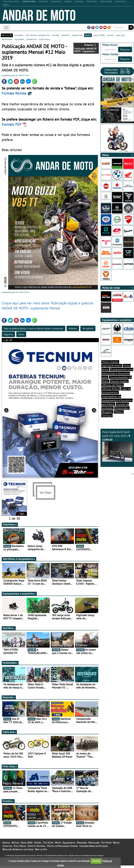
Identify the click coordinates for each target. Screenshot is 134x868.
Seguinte (8, 334)
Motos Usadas (110, 362)
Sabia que (9, 734)
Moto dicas (10, 769)
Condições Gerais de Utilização (94, 848)
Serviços (107, 416)
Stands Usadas (119, 381)
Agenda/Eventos (112, 366)
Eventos (8, 804)
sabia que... (121, 35)
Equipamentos (69, 845)
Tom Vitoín (48, 845)
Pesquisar (125, 49)
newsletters (77, 35)
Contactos (7, 848)
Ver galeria (88, 328)
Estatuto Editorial (37, 848)
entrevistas (32, 39)
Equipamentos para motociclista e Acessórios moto (117, 373)
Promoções (82, 845)
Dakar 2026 (27, 845)
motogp (110, 35)
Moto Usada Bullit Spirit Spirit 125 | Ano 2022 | (117, 446)
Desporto (9, 700)
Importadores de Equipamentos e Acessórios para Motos (117, 400)
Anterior (73, 328)
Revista (116, 845)
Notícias (15, 845)
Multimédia (10, 665)
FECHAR (96, 861)
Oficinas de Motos (113, 385)
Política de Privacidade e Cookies (62, 848)
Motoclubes (122, 408)
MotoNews (10, 527)
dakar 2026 (99, 35)
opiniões (56, 35)
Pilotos (119, 412)
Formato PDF (14, 124)
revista (88, 35)
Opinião (38, 845)
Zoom (21, 334)
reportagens (7, 39)
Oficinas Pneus (111, 389)
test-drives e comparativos (38, 35)
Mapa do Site (41, 852)
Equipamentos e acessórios (19, 596)
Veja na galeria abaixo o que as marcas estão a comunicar (34, 328)
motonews (19, 35)
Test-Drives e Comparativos (19, 561)
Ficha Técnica (20, 848)
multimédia (19, 39)
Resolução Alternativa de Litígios (18, 852)
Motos (58, 845)
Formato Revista (17, 93)
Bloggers (107, 412)
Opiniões (9, 631)
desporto (66, 35)
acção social (45, 39)
